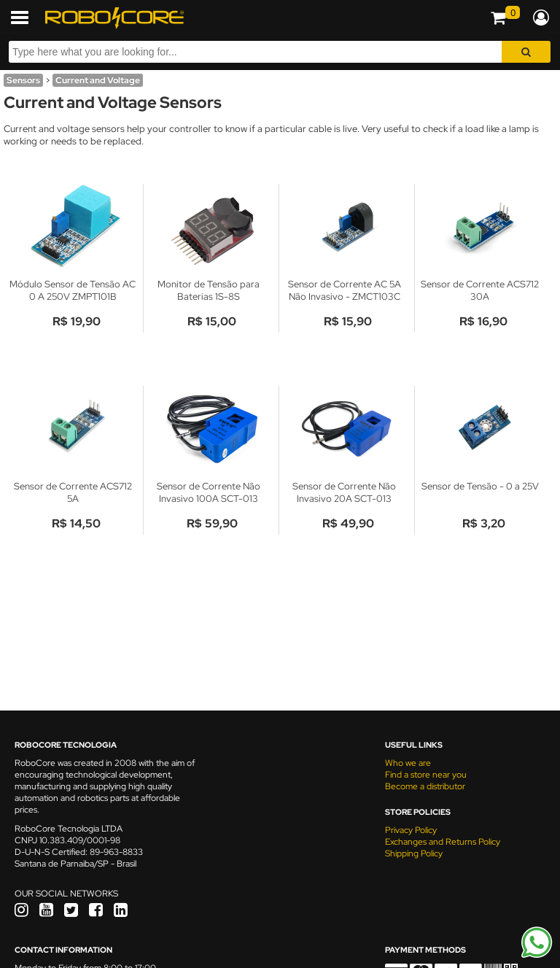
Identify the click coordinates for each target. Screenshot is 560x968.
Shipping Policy (414, 853)
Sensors (23, 80)
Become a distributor (425, 786)
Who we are (408, 763)
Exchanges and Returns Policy (443, 842)
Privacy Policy (411, 830)
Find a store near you (426, 775)
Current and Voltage (98, 80)
